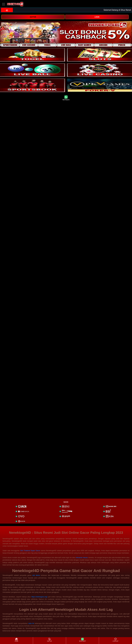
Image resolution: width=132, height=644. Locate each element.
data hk (31, 623)
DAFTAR (33, 17)
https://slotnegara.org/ (39, 597)
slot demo (36, 575)
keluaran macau (82, 558)
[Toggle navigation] (4, 4)
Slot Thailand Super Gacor (30, 551)
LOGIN (97, 17)
